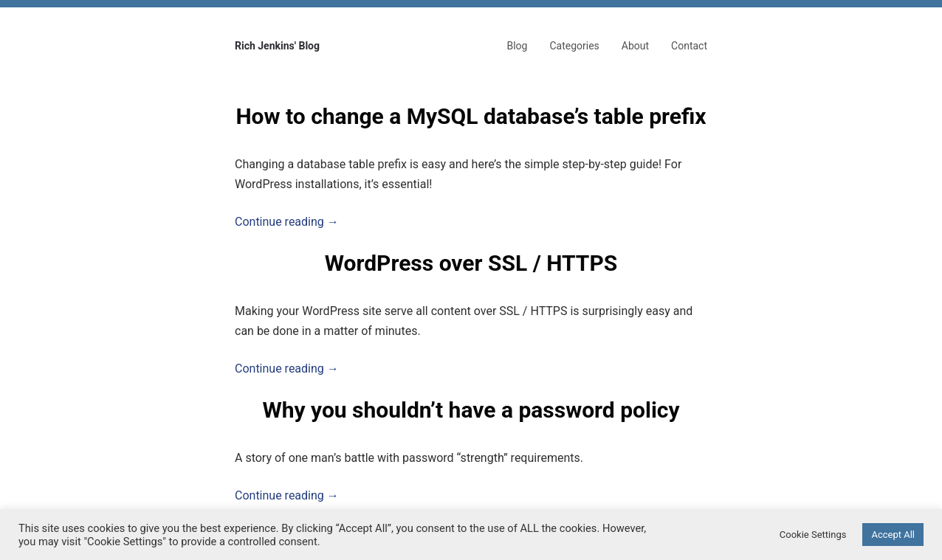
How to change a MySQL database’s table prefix (471, 116)
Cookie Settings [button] (813, 535)
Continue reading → (287, 222)
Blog (517, 46)
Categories (574, 46)
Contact (689, 46)
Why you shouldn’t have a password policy (471, 410)
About (635, 46)
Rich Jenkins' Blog (277, 46)
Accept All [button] (893, 535)
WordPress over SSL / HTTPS (471, 263)
